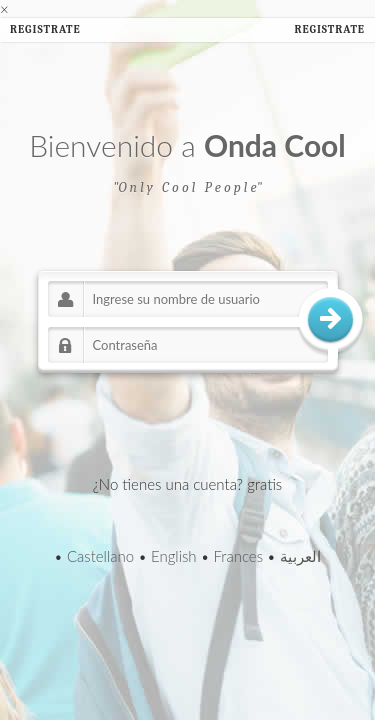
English (174, 556)
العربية (300, 556)
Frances (238, 556)
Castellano (100, 556)
